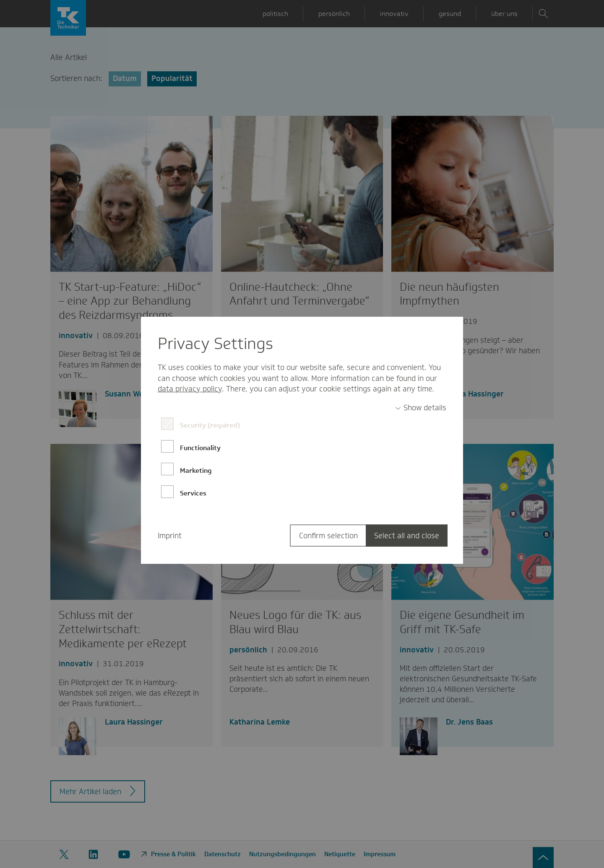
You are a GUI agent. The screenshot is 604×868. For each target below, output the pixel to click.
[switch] (421, 408)
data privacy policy (190, 389)
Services (193, 493)
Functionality (200, 448)
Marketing (196, 470)
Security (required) (210, 425)
